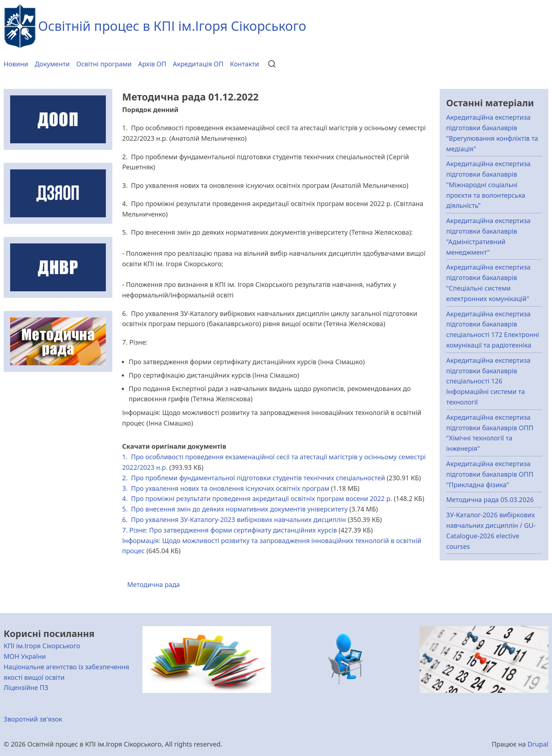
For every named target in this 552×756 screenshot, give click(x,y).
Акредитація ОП (198, 64)
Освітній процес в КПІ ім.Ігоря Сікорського (172, 26)
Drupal (538, 744)
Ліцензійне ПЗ (26, 687)
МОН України (25, 656)
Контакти (245, 64)
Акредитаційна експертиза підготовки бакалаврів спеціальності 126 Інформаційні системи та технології (488, 381)
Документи (52, 64)
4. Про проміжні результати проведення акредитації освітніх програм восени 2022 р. (257, 498)
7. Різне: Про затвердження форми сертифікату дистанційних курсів (230, 530)
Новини (16, 64)
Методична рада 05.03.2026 (490, 500)
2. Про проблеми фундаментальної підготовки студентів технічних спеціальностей (254, 478)
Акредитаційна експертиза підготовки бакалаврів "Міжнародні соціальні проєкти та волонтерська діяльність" (488, 184)
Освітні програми (104, 64)
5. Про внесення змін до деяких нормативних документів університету (235, 509)
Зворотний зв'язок (33, 719)
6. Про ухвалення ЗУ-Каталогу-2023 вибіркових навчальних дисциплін (234, 519)
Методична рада (153, 584)
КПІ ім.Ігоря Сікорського (42, 646)
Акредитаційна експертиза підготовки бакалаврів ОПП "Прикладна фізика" (490, 474)
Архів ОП (152, 64)
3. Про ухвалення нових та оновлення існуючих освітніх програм (226, 488)
